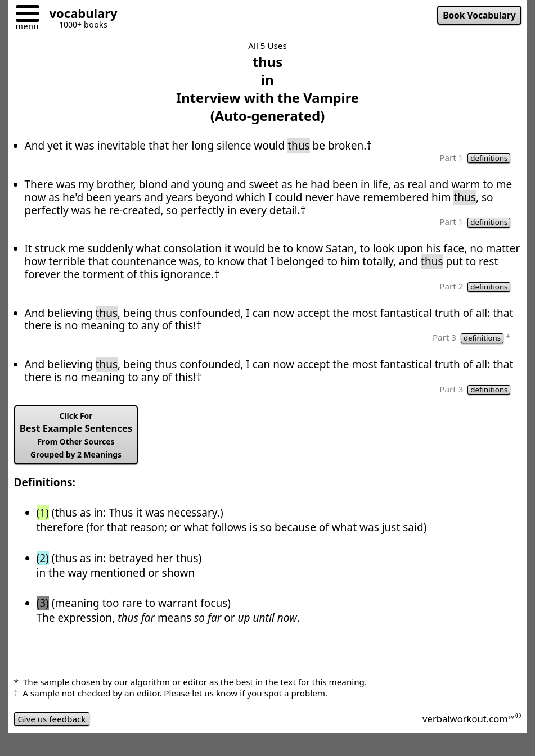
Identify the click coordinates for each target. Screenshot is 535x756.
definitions (489, 158)
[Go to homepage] (79, 15)
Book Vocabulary (479, 15)
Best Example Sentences (76, 435)
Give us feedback (52, 719)
